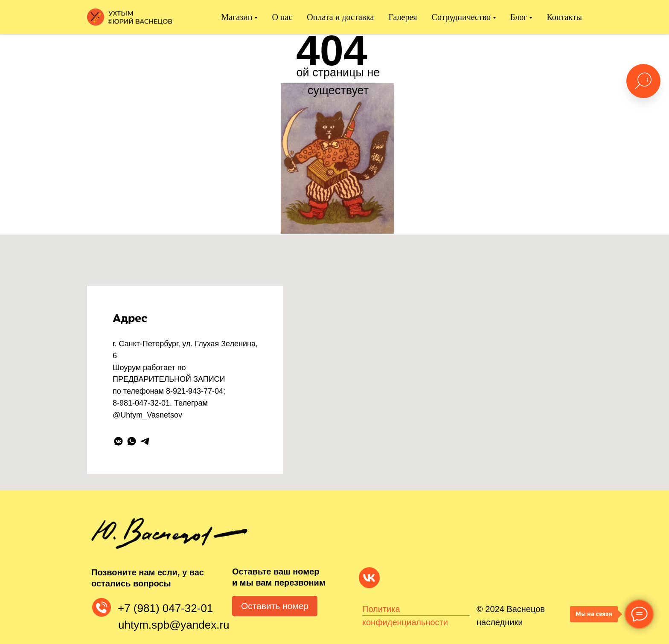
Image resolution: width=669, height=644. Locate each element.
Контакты (564, 17)
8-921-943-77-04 (195, 391)
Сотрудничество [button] (461, 17)
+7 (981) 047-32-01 (165, 608)
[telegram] (145, 441)
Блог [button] (519, 17)
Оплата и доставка (340, 17)
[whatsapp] (132, 441)
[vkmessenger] (118, 441)
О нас (282, 17)
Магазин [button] (237, 17)
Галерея (403, 17)
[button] (275, 606)
